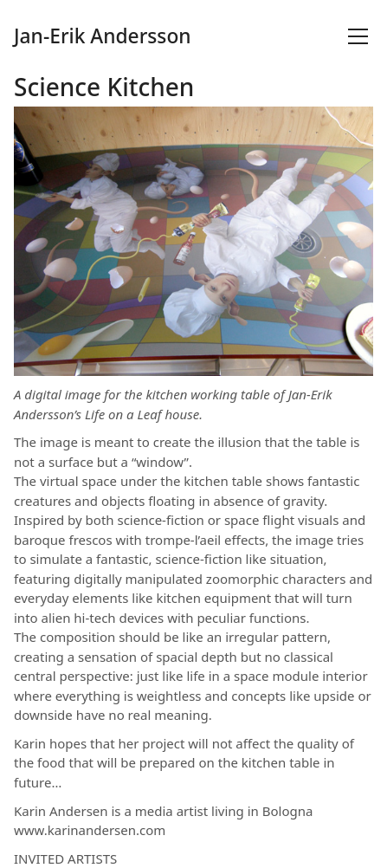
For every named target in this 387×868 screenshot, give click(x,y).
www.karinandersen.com (90, 830)
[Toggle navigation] (358, 36)
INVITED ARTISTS (65, 858)
